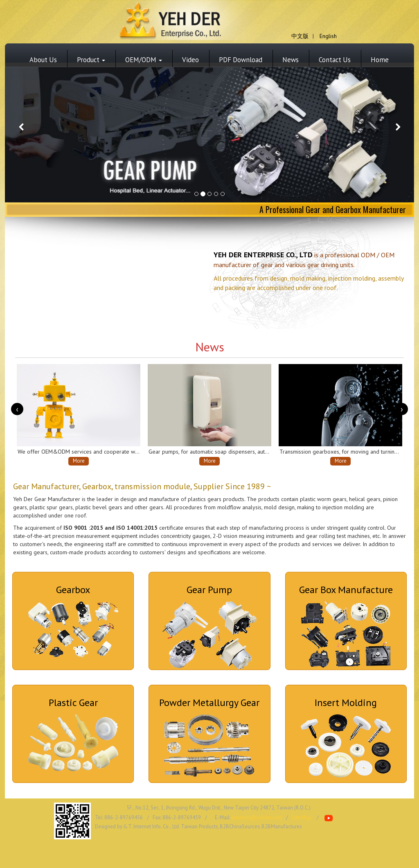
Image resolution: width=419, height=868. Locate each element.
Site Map (302, 817)
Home (380, 60)
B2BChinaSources (240, 826)
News (291, 60)
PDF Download (241, 60)
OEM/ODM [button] (144, 60)
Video (190, 60)
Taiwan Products (199, 826)
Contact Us (335, 60)
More (79, 461)
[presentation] (17, 409)
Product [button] (91, 60)
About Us (43, 60)
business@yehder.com (257, 817)
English (328, 36)
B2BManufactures (282, 826)
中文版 (300, 36)
